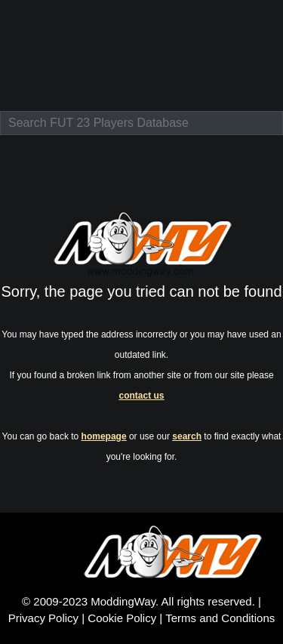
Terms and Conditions (220, 618)
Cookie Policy (122, 618)
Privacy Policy (43, 618)
